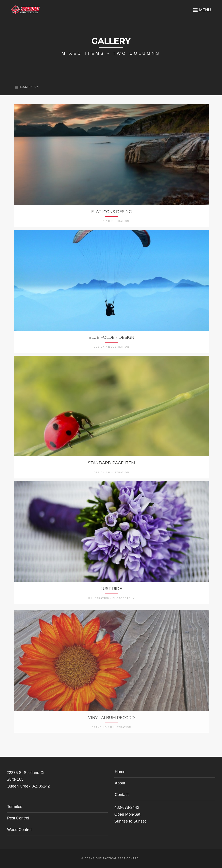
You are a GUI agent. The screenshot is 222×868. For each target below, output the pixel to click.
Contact (122, 795)
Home (120, 772)
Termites (15, 807)
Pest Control (18, 818)
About (120, 783)
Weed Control (19, 830)
